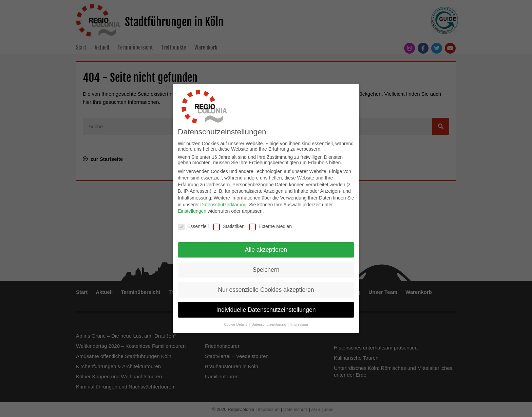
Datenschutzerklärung (223, 204)
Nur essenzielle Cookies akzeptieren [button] (266, 289)
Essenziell (193, 225)
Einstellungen (192, 210)
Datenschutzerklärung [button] (269, 324)
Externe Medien (270, 225)
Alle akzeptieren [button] (266, 249)
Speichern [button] (266, 269)
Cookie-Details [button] (236, 324)
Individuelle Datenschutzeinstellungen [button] (266, 309)
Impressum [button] (299, 324)
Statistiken (229, 225)
